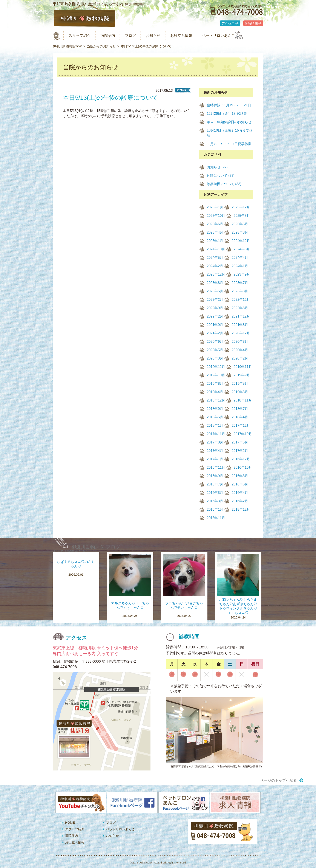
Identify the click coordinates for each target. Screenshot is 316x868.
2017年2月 (240, 451)
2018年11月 (243, 400)
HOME (70, 822)
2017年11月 (216, 434)
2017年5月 (240, 442)
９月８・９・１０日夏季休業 (229, 144)
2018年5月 (215, 417)
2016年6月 (240, 484)
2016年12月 (241, 459)
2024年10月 (216, 249)
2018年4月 (240, 417)
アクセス (228, 23)
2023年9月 (242, 274)
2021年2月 (215, 333)
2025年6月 (215, 224)
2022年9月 (215, 308)
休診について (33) (221, 176)
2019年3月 (240, 392)
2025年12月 (241, 207)
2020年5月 (215, 350)
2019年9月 (242, 375)
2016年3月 (215, 501)
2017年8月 (215, 442)
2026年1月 (215, 207)
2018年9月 (215, 409)
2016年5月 (215, 493)
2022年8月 (240, 308)
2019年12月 (216, 367)
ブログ (138, 36)
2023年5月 (215, 291)
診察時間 (251, 23)
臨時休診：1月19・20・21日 (229, 105)
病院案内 (113, 36)
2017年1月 (215, 459)
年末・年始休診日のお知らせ (229, 122)
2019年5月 (240, 384)
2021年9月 (215, 325)
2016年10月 (243, 467)
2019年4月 (215, 392)
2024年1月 (240, 266)
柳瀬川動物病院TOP (67, 46)
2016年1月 (215, 509)
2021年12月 (241, 316)
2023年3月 (240, 291)
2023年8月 (215, 283)
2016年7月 (215, 484)
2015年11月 (216, 518)
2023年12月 (216, 274)
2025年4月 (215, 232)
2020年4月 (240, 350)
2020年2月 (240, 358)
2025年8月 (242, 216)
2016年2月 (240, 501)
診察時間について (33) (224, 184)
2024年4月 (240, 258)
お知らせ (163, 36)
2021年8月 (240, 325)
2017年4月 (215, 451)
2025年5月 (240, 224)
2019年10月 (216, 375)
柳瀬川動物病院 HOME (56, 36)
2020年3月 (215, 358)
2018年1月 (215, 425)
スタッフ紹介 (82, 36)
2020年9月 (215, 342)
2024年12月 (241, 241)
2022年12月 (241, 300)
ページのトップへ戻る (279, 780)
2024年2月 (215, 266)
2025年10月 (216, 216)
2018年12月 (216, 400)
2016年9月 (215, 476)
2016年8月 (240, 476)
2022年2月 (215, 316)
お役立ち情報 (194, 36)
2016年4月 (240, 493)
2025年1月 (215, 241)
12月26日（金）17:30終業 (227, 114)
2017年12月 (241, 425)
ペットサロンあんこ (235, 36)
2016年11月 (216, 467)
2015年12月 (241, 509)
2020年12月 (241, 333)
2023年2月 (215, 300)
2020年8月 (240, 342)
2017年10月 (243, 434)
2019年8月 (215, 384)
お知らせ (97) (217, 167)
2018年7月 (240, 409)
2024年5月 (215, 258)
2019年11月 (243, 367)
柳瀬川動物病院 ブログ (96, 547)
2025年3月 (240, 232)
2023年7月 (240, 283)
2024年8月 (242, 249)
